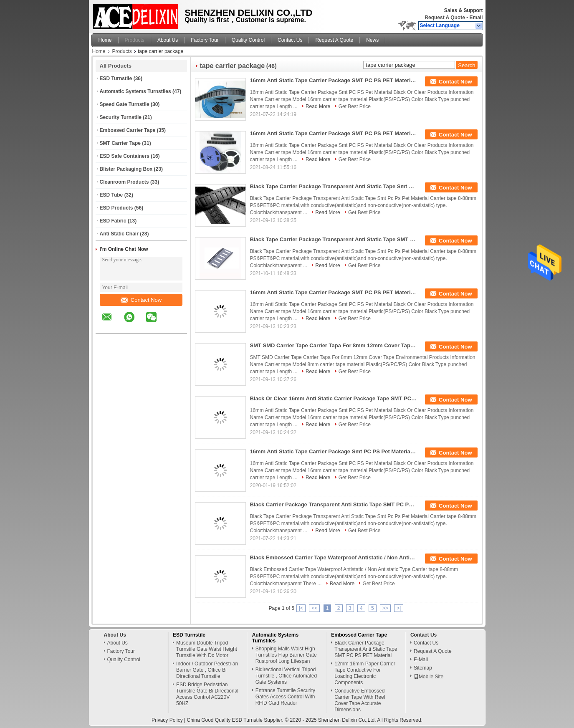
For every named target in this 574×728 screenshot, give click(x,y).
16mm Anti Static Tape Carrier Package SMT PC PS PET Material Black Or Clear (334, 80)
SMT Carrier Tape (120, 143)
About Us (168, 40)
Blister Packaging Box (126, 169)
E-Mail (421, 660)
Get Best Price (355, 106)
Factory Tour (205, 40)
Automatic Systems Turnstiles (135, 91)
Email (476, 18)
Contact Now (141, 300)
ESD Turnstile (116, 78)
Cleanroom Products (124, 182)
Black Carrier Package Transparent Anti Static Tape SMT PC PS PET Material (334, 504)
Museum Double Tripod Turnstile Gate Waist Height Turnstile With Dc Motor (207, 649)
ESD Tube (111, 195)
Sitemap (423, 668)
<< (314, 608)
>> (385, 608)
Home (105, 40)
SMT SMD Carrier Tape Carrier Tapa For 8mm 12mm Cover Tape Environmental (334, 345)
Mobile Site (429, 677)
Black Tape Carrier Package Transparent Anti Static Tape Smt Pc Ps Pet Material (334, 186)
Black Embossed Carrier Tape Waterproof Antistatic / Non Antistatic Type (334, 557)
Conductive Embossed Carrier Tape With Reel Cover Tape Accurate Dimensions (360, 700)
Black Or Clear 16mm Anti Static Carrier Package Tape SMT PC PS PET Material (334, 398)
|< (301, 608)
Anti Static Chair (119, 234)
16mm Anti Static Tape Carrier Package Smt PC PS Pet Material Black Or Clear (334, 451)
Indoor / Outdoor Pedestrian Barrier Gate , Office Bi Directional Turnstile (207, 670)
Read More (318, 106)
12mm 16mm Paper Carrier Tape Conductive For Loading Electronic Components (365, 673)
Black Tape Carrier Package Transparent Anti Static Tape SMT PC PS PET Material (334, 239)
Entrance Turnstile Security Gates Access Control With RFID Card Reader (285, 697)
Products (135, 40)
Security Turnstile (121, 117)
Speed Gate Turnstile (125, 104)
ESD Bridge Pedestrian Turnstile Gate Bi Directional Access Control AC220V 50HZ (207, 694)
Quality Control (248, 40)
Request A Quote (445, 18)
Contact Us (290, 40)
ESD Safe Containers (125, 156)
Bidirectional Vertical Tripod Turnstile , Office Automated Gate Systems (286, 676)
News (372, 40)
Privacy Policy (167, 720)
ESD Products (116, 208)
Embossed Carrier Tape (128, 130)
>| (399, 608)
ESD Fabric (113, 221)
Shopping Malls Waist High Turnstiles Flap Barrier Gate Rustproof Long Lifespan (286, 655)
